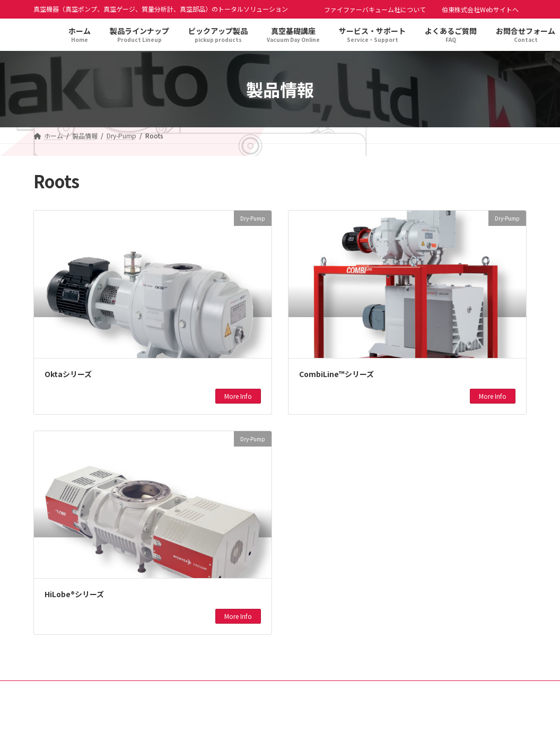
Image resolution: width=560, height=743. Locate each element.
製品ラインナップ (189, 690)
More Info (238, 396)
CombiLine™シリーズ (336, 374)
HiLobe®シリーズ (74, 594)
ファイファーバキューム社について (375, 9)
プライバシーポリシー (110, 690)
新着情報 (320, 690)
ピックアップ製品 (261, 690)
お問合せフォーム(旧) (451, 690)
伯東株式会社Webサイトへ (480, 9)
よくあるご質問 (377, 690)
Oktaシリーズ (68, 374)
